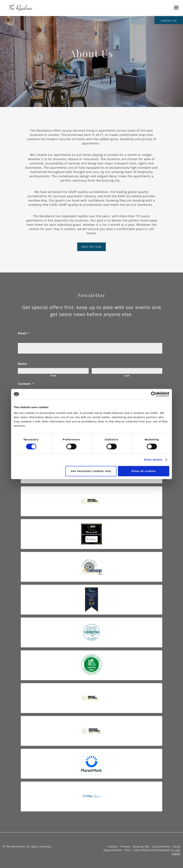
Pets (128, 850)
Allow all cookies (144, 471)
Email (24, 333)
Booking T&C (142, 847)
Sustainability (162, 847)
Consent (26, 384)
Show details (153, 460)
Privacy (126, 847)
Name (23, 364)
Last (127, 376)
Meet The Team (91, 247)
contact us (169, 21)
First (53, 376)
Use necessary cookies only (91, 471)
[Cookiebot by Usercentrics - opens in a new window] (154, 394)
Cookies (113, 847)
